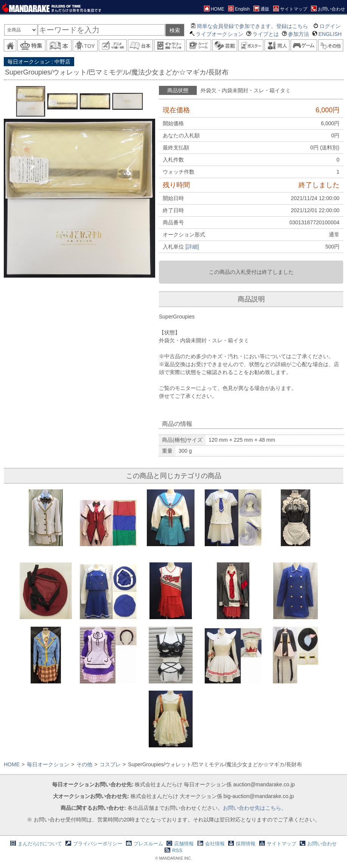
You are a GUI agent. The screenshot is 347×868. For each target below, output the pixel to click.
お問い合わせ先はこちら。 (255, 808)
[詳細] (192, 247)
